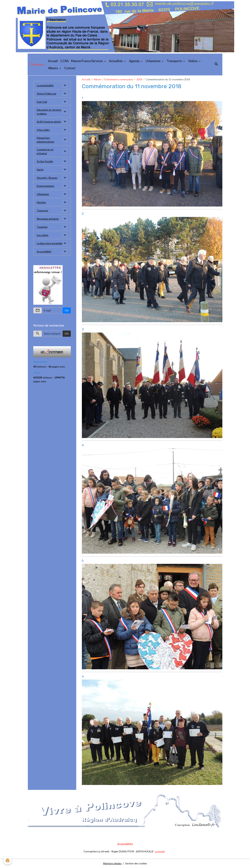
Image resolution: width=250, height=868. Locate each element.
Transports (175, 61)
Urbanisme (153, 61)
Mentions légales (112, 863)
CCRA (64, 61)
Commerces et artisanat (45, 151)
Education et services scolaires (49, 112)
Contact (70, 68)
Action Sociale (45, 161)
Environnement (45, 186)
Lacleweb (160, 851)
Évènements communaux (119, 79)
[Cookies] (8, 860)
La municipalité (45, 85)
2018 (139, 79)
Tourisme (42, 227)
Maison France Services (87, 61)
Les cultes (43, 235)
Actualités (116, 61)
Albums (53, 68)
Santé (40, 169)
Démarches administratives (45, 140)
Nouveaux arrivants (48, 219)
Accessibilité (44, 251)
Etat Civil (42, 102)
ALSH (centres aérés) (49, 122)
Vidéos (193, 61)
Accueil (53, 61)
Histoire (41, 202)
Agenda (135, 61)
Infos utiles (43, 130)
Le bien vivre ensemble (50, 243)
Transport (42, 210)
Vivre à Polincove (46, 94)
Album (97, 79)
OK (67, 310)
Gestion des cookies (136, 863)
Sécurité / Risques (47, 178)
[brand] (37, 64)
